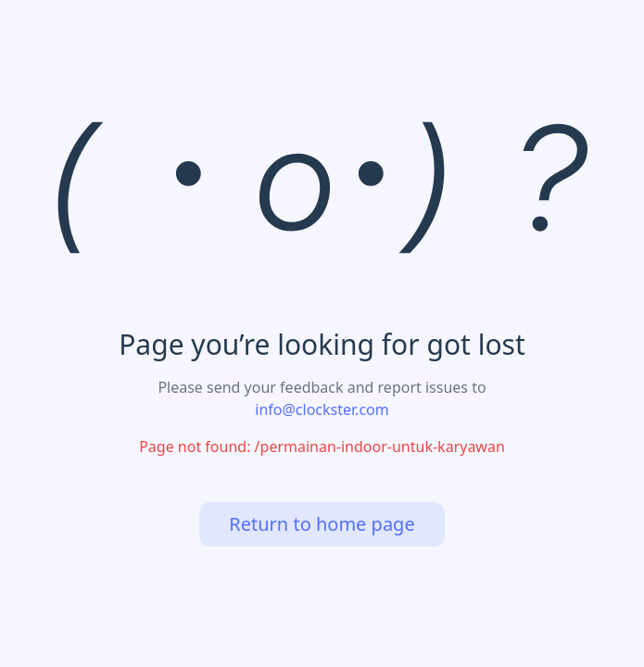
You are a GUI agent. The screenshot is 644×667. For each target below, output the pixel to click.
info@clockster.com (322, 409)
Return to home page (322, 524)
